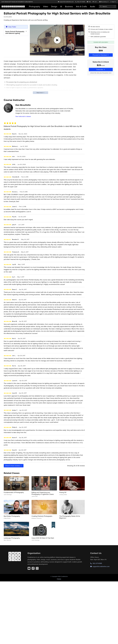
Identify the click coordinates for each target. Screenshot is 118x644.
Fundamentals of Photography (14, 492)
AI (61, 6)
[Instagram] (37, 568)
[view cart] (95, 2)
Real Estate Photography (12, 516)
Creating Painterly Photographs (42, 516)
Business (69, 6)
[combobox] (108, 6)
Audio (93, 6)
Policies (59, 579)
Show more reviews (14, 466)
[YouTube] (29, 568)
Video (46, 6)
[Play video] (57, 40)
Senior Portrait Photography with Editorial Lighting (15, 32)
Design (54, 6)
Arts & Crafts (81, 6)
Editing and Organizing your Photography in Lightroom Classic (43, 493)
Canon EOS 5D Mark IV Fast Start (43, 538)
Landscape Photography (12, 538)
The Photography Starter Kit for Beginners (70, 517)
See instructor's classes (23, 116)
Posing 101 (63, 492)
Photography (34, 6)
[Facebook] (33, 568)
